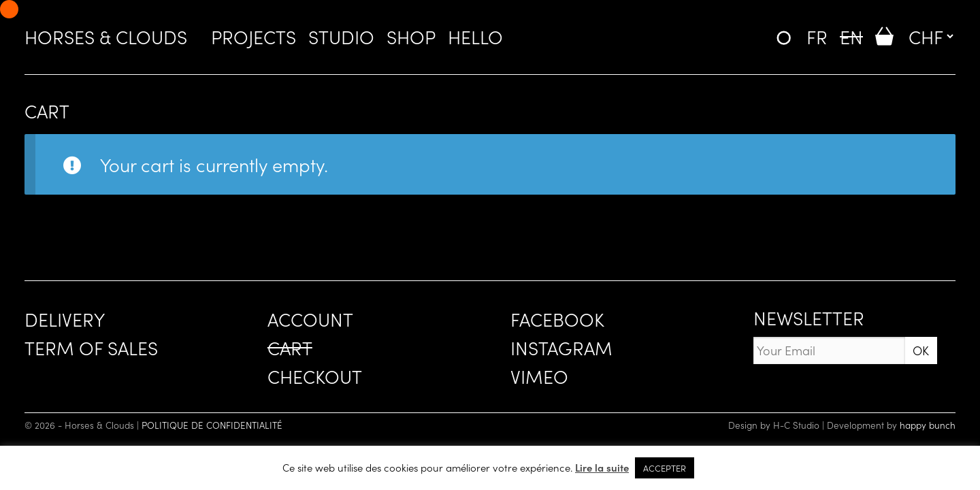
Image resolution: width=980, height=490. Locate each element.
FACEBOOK (557, 318)
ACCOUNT (310, 318)
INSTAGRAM (561, 347)
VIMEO (539, 376)
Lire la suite (602, 467)
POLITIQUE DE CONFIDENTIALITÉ (212, 425)
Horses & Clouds (106, 36)
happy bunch (928, 425)
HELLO (475, 36)
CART (290, 347)
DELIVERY (65, 318)
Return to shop (85, 224)
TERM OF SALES (91, 347)
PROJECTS (254, 36)
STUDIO (341, 36)
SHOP (411, 36)
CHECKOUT (315, 376)
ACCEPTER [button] (665, 468)
